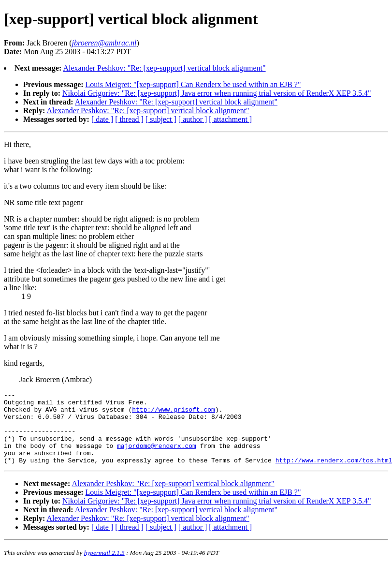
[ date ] (102, 119)
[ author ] (193, 119)
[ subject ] (161, 119)
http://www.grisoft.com (174, 414)
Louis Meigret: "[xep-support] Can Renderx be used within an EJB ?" (193, 84)
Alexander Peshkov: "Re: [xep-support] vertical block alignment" (164, 68)
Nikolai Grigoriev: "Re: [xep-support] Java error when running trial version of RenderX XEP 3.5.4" (217, 93)
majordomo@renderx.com (157, 457)
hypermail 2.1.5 (104, 567)
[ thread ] (129, 119)
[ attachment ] (230, 119)
